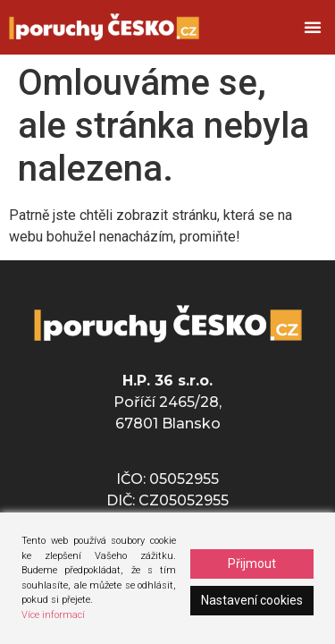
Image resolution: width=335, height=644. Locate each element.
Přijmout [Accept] (252, 563)
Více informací (53, 615)
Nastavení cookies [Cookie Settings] (252, 600)
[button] (313, 27)
